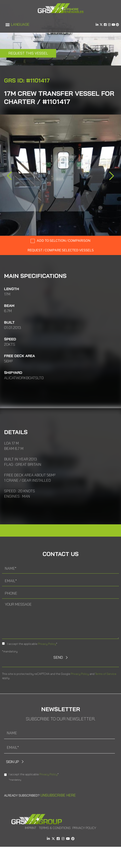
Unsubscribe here (58, 795)
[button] (7, 25)
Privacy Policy (47, 644)
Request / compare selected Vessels (61, 250)
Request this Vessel (28, 53)
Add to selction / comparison (64, 241)
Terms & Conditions (55, 828)
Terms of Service (106, 674)
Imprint (31, 828)
